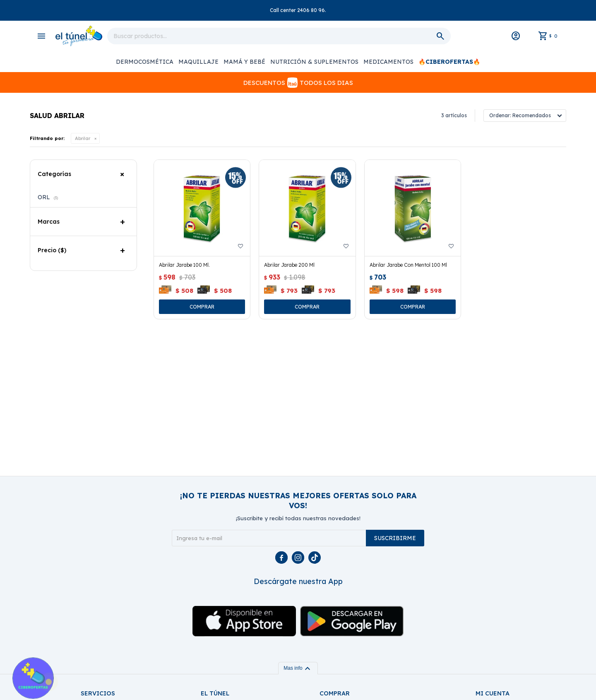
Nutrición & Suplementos (314, 62)
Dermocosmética (145, 62)
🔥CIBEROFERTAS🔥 (449, 62)
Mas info (298, 668)
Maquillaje (198, 62)
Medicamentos (388, 62)
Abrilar (83, 138)
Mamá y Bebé (244, 62)
